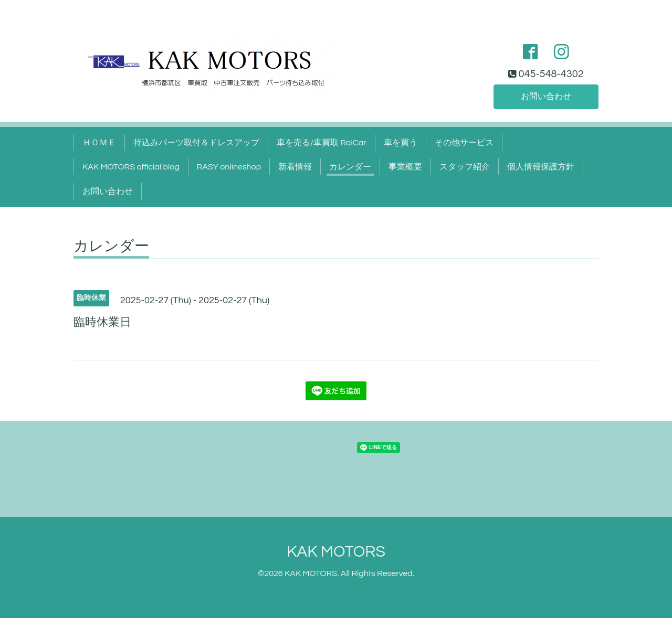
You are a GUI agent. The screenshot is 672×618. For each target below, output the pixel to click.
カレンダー (350, 167)
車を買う (401, 143)
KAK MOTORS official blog (131, 167)
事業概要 (405, 167)
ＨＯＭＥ (99, 143)
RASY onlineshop (229, 167)
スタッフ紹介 (465, 167)
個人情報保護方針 (541, 167)
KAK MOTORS (336, 552)
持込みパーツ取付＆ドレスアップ (196, 143)
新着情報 (295, 167)
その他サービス (464, 143)
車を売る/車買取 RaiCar (322, 143)
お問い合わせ (546, 97)
